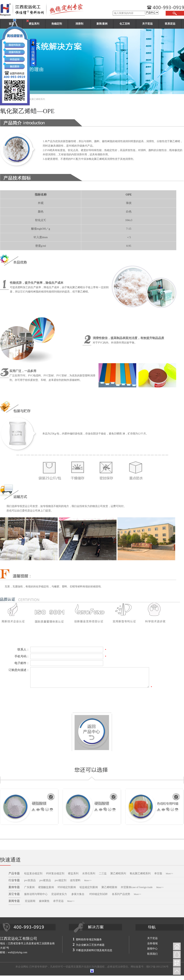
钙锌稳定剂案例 (67, 887)
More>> (170, 874)
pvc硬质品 (45, 880)
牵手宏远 (58, 901)
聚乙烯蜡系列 (118, 873)
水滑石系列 (89, 873)
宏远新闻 (30, 901)
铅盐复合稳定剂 (33, 873)
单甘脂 (158, 873)
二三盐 (103, 873)
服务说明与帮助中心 (36, 894)
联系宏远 (170, 24)
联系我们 (152, 954)
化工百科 (125, 24)
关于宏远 (147, 24)
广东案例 (29, 887)
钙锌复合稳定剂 (55, 873)
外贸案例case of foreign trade (137, 887)
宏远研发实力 (59, 894)
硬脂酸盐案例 (46, 887)
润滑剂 (79, 24)
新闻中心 (152, 949)
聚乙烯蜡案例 (109, 887)
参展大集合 (78, 894)
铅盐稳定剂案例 (89, 887)
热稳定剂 (57, 24)
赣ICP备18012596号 (157, 967)
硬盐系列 (73, 873)
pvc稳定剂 (60, 880)
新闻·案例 (102, 24)
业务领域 (152, 943)
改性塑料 (75, 880)
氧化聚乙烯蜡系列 (140, 873)
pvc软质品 (30, 880)
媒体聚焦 (44, 901)
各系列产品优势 (121, 894)
